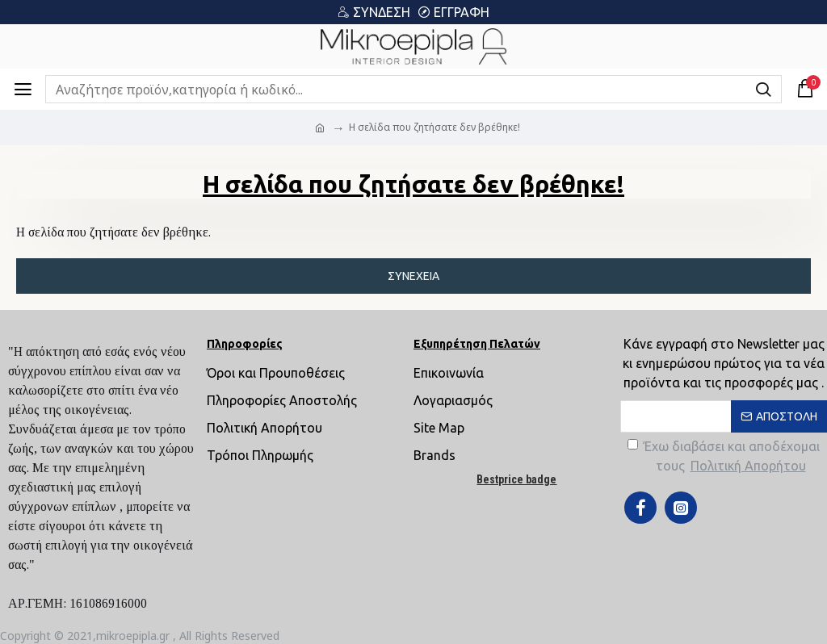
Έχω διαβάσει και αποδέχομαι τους (724, 457)
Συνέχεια (413, 276)
